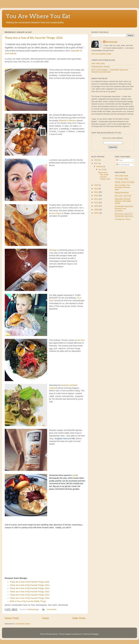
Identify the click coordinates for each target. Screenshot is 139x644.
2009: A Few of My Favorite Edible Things (28, 601)
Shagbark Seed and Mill (64, 439)
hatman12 (78, 634)
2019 (96, 160)
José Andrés (10, 53)
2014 (96, 189)
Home (46, 618)
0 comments (51, 609)
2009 (96, 206)
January (100, 166)
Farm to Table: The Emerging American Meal (123, 187)
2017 (96, 163)
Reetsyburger (34, 609)
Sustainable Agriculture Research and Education (124, 208)
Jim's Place (56, 213)
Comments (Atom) (23, 624)
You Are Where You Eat (38, 16)
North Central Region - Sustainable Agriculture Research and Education (110, 71)
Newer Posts (12, 618)
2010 (96, 203)
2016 (96, 185)
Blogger (95, 634)
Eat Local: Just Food (123, 196)
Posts (120, 160)
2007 (96, 213)
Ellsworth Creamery (67, 120)
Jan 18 (101, 169)
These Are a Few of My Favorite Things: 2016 (34, 38)
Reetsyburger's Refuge (100, 67)
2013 (96, 192)
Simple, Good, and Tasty (125, 182)
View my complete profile (101, 54)
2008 (96, 210)
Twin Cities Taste (98, 63)
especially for (76, 51)
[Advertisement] (99, 241)
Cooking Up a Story (123, 219)
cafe (74, 475)
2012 (96, 196)
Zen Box (81, 340)
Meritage (53, 250)
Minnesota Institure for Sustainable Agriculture (124, 215)
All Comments (123, 165)
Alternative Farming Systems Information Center (123, 201)
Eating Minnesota (122, 193)
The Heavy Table (122, 179)
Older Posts (79, 618)
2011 (96, 199)
